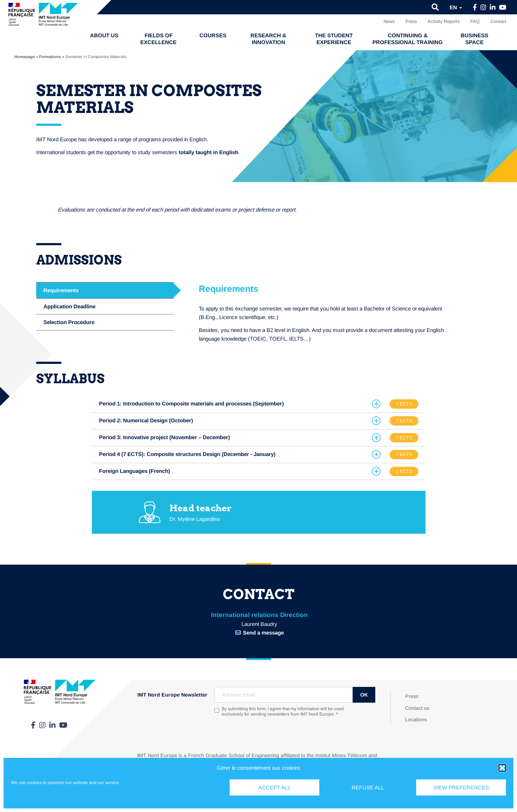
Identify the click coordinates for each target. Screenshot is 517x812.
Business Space (474, 39)
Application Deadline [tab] (69, 306)
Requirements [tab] (61, 290)
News (389, 21)
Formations (50, 57)
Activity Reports (444, 21)
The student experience (334, 39)
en (456, 7)
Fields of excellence (158, 39)
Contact (498, 21)
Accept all (274, 787)
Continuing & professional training (408, 39)
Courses (213, 35)
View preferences (461, 787)
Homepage (25, 57)
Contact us (417, 708)
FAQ (475, 21)
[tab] (259, 404)
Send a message (263, 633)
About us (104, 35)
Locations (416, 720)
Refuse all (368, 787)
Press (411, 21)
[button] (502, 768)
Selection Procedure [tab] (69, 322)
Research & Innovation (268, 39)
